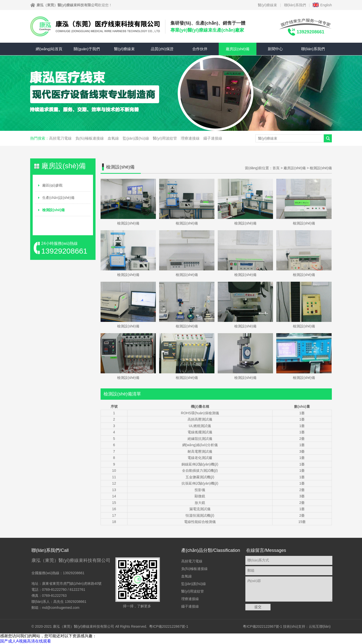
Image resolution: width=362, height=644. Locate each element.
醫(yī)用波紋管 (165, 138)
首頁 (276, 168)
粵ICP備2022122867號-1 (169, 626)
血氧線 (113, 138)
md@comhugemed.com (61, 608)
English (326, 5)
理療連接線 (190, 138)
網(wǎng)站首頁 (49, 49)
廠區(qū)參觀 (52, 185)
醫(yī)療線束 (267, 5)
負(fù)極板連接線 (90, 138)
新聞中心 (275, 49)
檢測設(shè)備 (53, 210)
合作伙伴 (200, 49)
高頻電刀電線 (60, 138)
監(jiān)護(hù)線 (136, 138)
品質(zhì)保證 (162, 49)
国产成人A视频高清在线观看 (26, 641)
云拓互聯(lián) (320, 626)
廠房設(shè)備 (238, 49)
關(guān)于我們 (87, 49)
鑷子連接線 (213, 138)
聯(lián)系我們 (295, 5)
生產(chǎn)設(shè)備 (58, 198)
